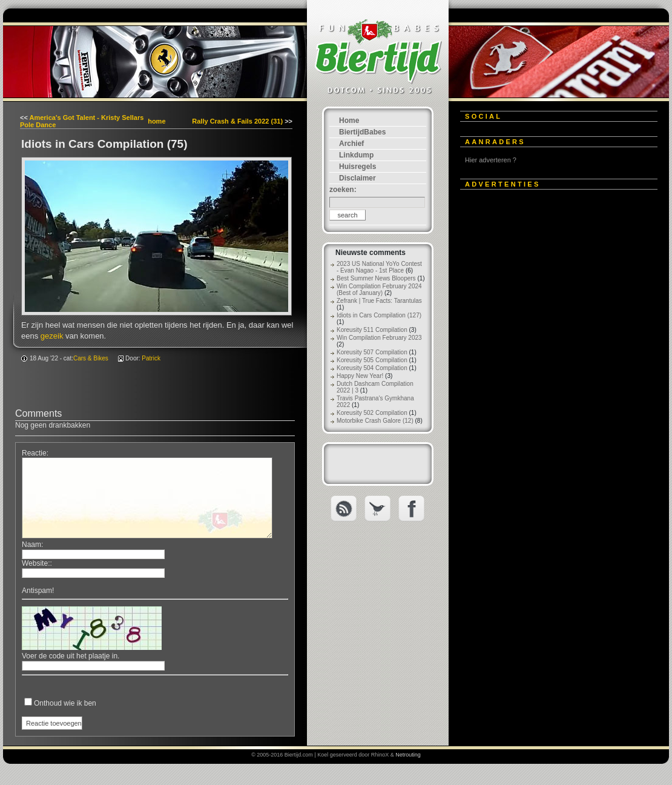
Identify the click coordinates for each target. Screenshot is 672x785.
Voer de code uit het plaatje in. (71, 656)
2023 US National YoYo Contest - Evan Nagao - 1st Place (379, 267)
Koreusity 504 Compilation (372, 368)
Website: (36, 563)
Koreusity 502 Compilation (372, 413)
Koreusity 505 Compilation (372, 360)
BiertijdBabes (362, 132)
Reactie (34, 453)
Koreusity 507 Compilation (372, 352)
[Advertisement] (114, 312)
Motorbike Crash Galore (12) (375, 421)
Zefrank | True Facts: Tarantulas (379, 301)
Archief (351, 144)
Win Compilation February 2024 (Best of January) (379, 290)
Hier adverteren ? (491, 160)
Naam (31, 545)
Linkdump (356, 155)
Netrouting (408, 755)
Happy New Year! (360, 376)
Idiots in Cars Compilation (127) (379, 315)
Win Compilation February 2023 (379, 338)
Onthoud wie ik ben (65, 703)
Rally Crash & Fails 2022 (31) (237, 121)
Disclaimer (357, 178)
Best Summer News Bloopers (376, 278)
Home (349, 121)
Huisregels (357, 167)
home (156, 121)
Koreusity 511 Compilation (372, 330)
